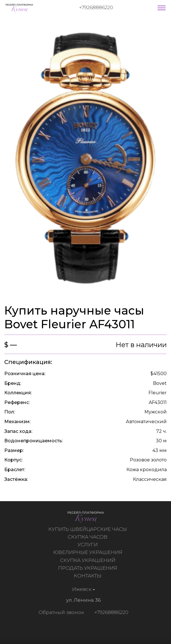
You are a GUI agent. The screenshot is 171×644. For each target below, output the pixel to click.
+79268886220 (96, 7)
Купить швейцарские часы (88, 529)
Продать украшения (88, 568)
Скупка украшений (88, 560)
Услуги (88, 545)
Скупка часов (88, 537)
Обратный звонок (61, 612)
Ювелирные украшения (88, 552)
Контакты (88, 576)
